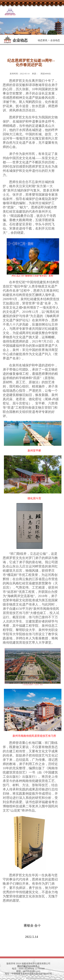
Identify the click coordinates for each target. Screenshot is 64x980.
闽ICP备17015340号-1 (28, 966)
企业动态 (55, 40)
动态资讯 (42, 40)
